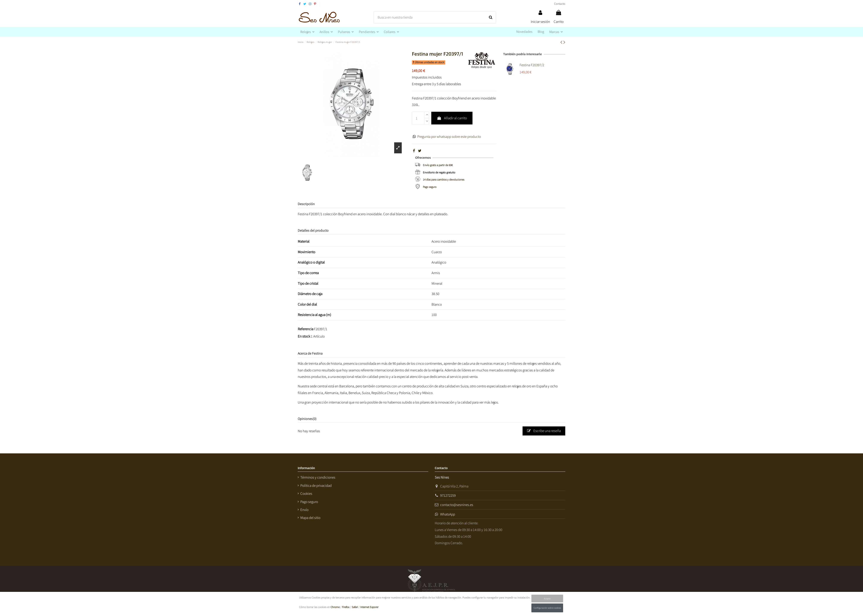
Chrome (335, 607)
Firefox (346, 607)
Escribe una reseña (544, 431)
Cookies (306, 493)
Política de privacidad (316, 486)
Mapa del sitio (310, 518)
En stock (304, 336)
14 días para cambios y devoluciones (444, 180)
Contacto (560, 4)
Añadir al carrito (452, 118)
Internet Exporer (369, 607)
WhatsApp (448, 514)
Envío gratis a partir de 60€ (438, 165)
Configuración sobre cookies (547, 608)
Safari (355, 607)
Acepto (547, 599)
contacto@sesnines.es (457, 505)
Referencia (306, 329)
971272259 (448, 495)
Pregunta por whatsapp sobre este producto (449, 137)
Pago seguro (430, 187)
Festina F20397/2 (532, 65)
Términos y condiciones (318, 477)
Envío (304, 510)
